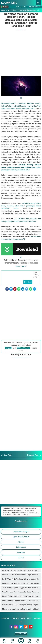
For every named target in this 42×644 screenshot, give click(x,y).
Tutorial (21, 558)
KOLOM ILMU (9, 3)
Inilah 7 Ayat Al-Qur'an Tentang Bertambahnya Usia (21, 579)
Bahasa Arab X (21, 7)
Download (28, 282)
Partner (15, 618)
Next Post (8, 455)
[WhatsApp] (19, 289)
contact (9, 348)
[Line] (31, 289)
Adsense (21, 542)
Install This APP (21, 634)
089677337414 (23, 348)
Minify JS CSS (27, 618)
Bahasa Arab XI (35, 7)
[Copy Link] (34, 289)
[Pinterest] (15, 289)
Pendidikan (21, 552)
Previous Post (33, 455)
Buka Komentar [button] (21, 521)
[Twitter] (11, 289)
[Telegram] (27, 289)
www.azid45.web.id (8, 103)
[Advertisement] (21, 52)
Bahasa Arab (21, 547)
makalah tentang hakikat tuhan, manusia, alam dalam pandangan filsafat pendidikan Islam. (21, 206)
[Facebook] (7, 289)
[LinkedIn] (23, 289)
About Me (5, 618)
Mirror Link (20, 267)
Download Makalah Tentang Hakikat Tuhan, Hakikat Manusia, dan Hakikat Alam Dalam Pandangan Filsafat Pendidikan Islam (21, 20)
